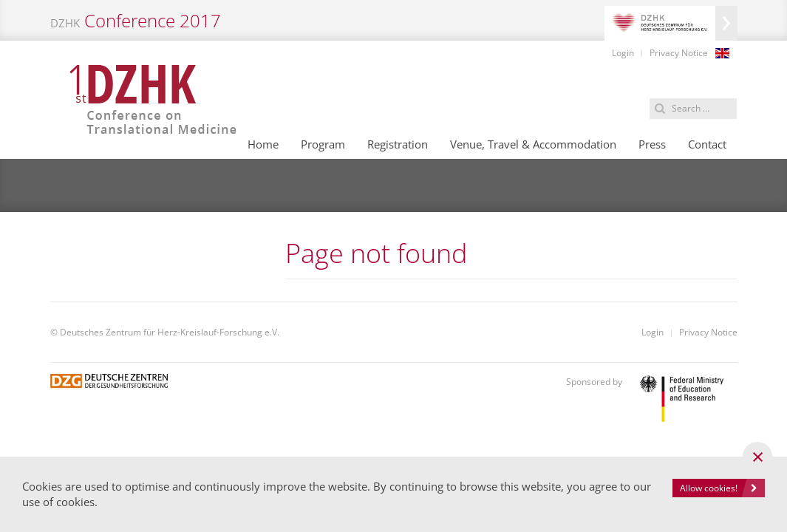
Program (323, 144)
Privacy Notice (679, 53)
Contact (707, 144)
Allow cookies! (709, 488)
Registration (398, 144)
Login (623, 53)
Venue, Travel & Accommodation (533, 144)
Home (263, 144)
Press (652, 144)
